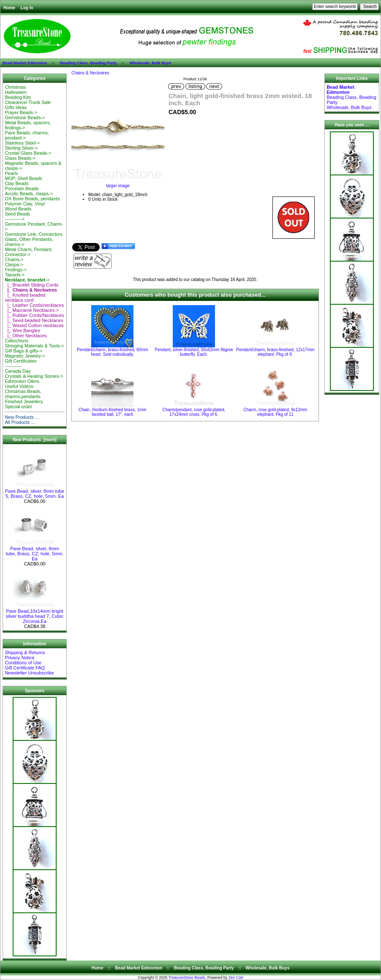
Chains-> (14, 259)
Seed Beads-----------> (17, 216)
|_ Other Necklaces (26, 336)
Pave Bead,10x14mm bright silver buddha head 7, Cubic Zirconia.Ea (35, 614)
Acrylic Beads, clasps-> (29, 194)
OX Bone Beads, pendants (32, 199)
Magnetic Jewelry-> (25, 356)
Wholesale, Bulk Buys (151, 63)
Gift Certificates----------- (20, 363)
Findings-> (16, 270)
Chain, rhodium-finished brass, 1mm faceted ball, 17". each (113, 412)
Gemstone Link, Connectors (33, 234)
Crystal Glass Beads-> (28, 153)
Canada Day (18, 371)
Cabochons (16, 341)
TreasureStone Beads (187, 977)
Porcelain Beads (22, 188)
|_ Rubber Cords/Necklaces (34, 315)
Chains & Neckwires (90, 73)
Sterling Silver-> (21, 148)
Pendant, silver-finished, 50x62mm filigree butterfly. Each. (194, 352)
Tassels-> (15, 275)
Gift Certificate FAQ (25, 668)
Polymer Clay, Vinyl (24, 204)
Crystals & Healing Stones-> (34, 376)
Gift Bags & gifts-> (23, 351)
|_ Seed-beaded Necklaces (34, 320)
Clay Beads (16, 183)
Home (9, 8)
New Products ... (22, 417)
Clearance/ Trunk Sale (28, 102)
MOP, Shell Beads (23, 178)
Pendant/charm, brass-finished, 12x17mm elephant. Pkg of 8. (275, 352)
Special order (18, 407)
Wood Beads (18, 209)
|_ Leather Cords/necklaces (34, 305)
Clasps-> (14, 265)
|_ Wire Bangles (22, 330)
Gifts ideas (16, 107)
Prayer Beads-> (21, 112)
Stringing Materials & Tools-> (34, 346)
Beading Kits (18, 97)
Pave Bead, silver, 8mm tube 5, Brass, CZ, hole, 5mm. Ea (35, 491)
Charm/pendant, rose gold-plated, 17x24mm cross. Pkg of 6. (194, 412)
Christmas (15, 87)
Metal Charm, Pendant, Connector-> (29, 252)
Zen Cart (236, 977)
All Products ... (20, 422)
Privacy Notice (19, 658)
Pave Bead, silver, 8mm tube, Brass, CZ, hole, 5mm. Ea (35, 551)
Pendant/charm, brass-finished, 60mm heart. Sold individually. (113, 352)
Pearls (11, 173)
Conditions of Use (23, 663)
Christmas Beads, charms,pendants (23, 394)
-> (27, 280)
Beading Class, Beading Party (88, 63)
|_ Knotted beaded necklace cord (25, 298)
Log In (27, 8)
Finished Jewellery (24, 401)
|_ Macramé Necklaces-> (32, 310)
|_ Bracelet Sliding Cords (31, 285)
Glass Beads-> (20, 158)
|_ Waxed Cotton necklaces (34, 325)
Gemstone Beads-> (25, 117)
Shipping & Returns (25, 652)
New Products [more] (34, 440)
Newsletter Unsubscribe (29, 673)
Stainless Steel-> (22, 143)
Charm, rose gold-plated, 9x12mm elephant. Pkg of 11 (275, 412)
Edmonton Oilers (22, 381)
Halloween (15, 92)
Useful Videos (19, 386)
